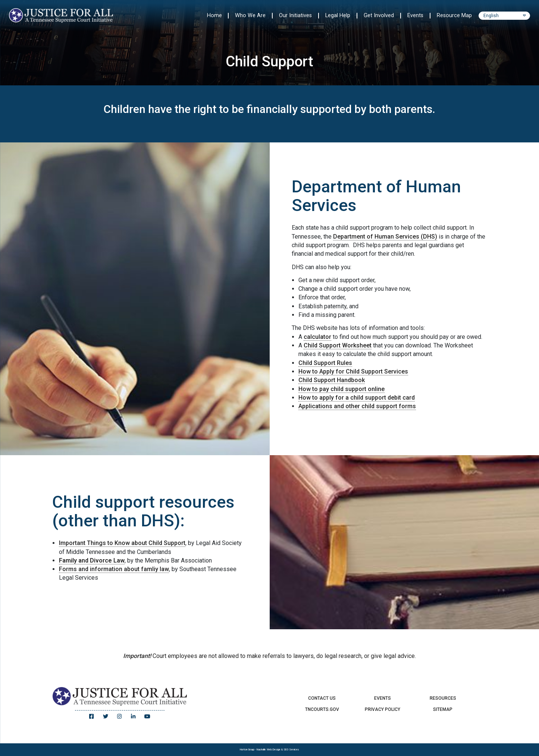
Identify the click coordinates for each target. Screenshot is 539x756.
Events (415, 15)
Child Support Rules (325, 363)
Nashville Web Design (268, 749)
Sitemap (443, 709)
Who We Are (250, 15)
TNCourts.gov (322, 709)
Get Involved (379, 15)
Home (214, 15)
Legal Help (338, 15)
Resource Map (454, 15)
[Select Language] (504, 16)
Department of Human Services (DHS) (385, 237)
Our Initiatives (295, 15)
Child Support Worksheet (338, 345)
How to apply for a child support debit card (357, 398)
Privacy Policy (383, 709)
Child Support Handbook (332, 380)
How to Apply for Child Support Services (353, 371)
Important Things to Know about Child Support (122, 543)
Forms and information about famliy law (114, 569)
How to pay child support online (341, 389)
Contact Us (322, 698)
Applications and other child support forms (357, 406)
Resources (443, 698)
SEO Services (291, 749)
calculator (317, 337)
